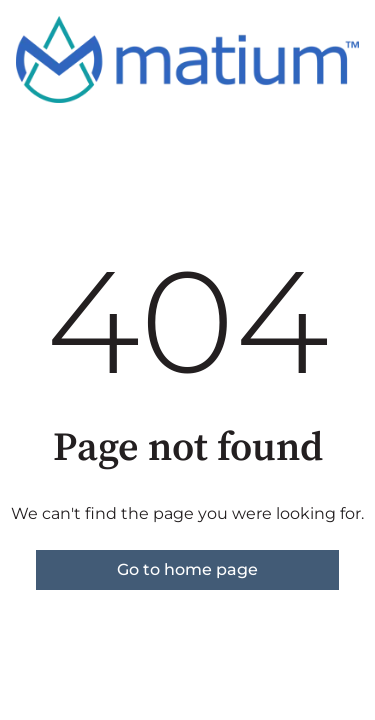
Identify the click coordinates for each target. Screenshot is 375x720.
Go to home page (187, 569)
